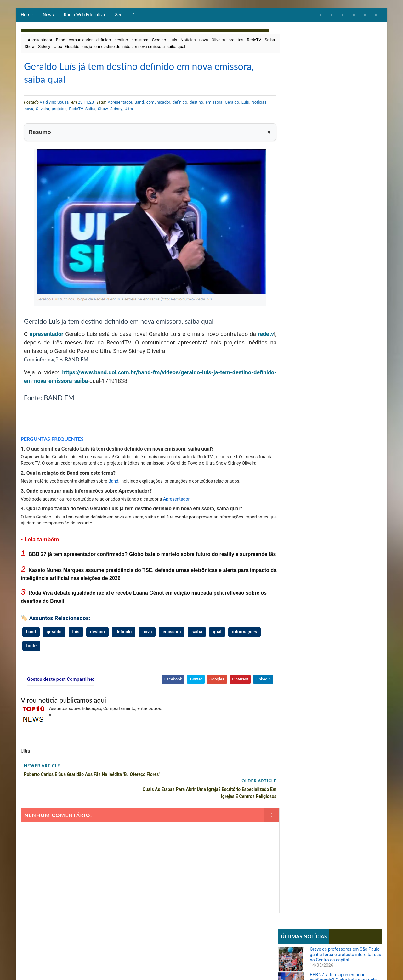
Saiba (30, 47)
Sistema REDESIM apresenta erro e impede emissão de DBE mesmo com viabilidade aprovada (344, 319)
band (31, 641)
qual (217, 641)
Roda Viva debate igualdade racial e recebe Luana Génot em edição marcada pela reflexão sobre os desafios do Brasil (345, 141)
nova (203, 41)
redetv (32, 345)
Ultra (72, 47)
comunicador (80, 41)
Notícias (188, 41)
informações (244, 641)
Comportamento (297, 226)
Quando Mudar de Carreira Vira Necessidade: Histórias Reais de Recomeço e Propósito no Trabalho (342, 423)
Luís (173, 41)
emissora (140, 41)
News (48, 16)
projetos (236, 41)
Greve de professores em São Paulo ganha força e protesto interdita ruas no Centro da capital (346, 54)
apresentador (47, 336)
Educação (291, 236)
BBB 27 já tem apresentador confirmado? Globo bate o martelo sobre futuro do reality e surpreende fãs (345, 82)
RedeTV (254, 41)
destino (121, 41)
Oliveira (218, 41)
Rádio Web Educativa (84, 16)
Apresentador (40, 41)
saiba (104, 383)
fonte (31, 655)
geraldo (54, 641)
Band (60, 41)
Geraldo (159, 41)
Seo (119, 16)
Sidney (58, 47)
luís (76, 641)
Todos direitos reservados (139, 969)
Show (44, 47)
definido (103, 41)
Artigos (289, 215)
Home (26, 16)
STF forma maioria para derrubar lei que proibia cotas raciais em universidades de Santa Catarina (343, 397)
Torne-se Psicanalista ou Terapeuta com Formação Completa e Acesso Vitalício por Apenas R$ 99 (342, 345)
